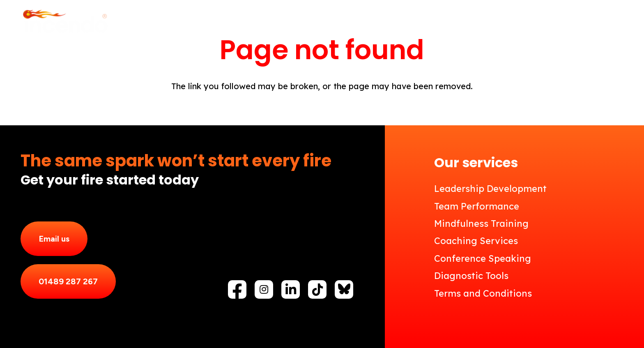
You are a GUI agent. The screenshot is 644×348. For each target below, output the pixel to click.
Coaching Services (476, 241)
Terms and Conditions (483, 293)
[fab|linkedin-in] (291, 290)
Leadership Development (490, 189)
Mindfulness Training (481, 224)
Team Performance (477, 206)
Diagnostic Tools (471, 276)
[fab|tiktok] (317, 290)
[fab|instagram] (264, 289)
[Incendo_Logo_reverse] (65, 23)
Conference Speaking (483, 258)
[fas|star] (344, 289)
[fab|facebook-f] (237, 292)
